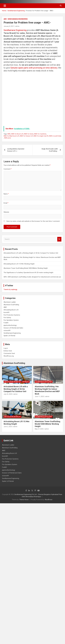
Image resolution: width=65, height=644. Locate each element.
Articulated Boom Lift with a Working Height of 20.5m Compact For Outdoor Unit (31, 253)
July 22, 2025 (8, 394)
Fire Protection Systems (12, 315)
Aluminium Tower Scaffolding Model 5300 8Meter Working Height (26, 268)
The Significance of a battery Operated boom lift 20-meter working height (28, 273)
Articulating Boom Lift (11, 310)
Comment (8, 169)
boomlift (6, 312)
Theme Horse (24, 500)
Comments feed (9, 353)
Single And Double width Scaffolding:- (50, 150)
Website (6, 212)
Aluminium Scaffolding (11, 305)
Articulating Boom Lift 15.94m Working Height (19, 264)
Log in (6, 348)
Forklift (6, 323)
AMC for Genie (29, 134)
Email (6, 203)
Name (6, 194)
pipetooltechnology (10, 325)
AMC (5, 19)
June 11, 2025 (39, 396)
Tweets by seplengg (10, 289)
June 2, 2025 (8, 427)
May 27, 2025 (39, 429)
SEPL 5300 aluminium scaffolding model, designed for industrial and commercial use (32, 277)
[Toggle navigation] (5, 6)
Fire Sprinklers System (11, 320)
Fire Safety (7, 318)
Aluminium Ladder (10, 302)
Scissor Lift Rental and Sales (13, 328)
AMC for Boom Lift (17, 134)
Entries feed (8, 351)
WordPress (49, 500)
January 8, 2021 (9, 26)
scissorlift (7, 330)
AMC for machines (40, 134)
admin (17, 26)
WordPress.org (9, 356)
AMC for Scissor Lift (26, 136)
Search (59, 239)
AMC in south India (55, 136)
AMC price (8, 138)
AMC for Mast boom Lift (11, 136)
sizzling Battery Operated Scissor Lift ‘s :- (16, 150)
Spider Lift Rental (9, 336)
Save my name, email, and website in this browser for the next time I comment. (33, 221)
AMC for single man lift (41, 136)
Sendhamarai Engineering (18, 19)
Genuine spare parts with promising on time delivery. (34, 68)
